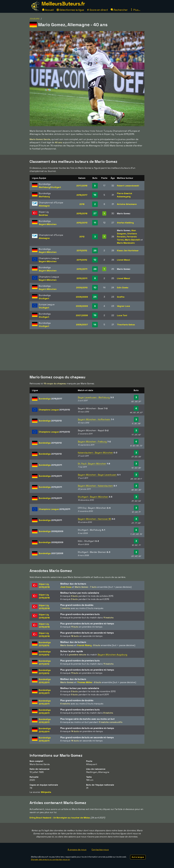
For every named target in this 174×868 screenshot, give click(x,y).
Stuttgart (56, 187)
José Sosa (66, 587)
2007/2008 (82, 315)
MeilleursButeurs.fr (63, 4)
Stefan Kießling (125, 223)
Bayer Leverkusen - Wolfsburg (94, 397)
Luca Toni (122, 315)
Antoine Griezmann (127, 204)
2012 (82, 237)
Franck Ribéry (84, 645)
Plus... (135, 10)
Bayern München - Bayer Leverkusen (97, 475)
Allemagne (44, 206)
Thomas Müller (85, 682)
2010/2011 (82, 269)
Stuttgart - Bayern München (93, 497)
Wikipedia (46, 792)
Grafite (121, 297)
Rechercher (119, 10)
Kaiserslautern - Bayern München (95, 453)
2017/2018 (82, 186)
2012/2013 (82, 223)
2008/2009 (82, 297)
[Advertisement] (87, 352)
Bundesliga (50, 399)
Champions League (54, 410)
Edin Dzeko (123, 287)
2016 (82, 204)
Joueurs (35, 19)
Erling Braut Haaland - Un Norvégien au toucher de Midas (60, 818)
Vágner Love (123, 306)
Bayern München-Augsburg (112, 655)
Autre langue (138, 857)
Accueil (48, 10)
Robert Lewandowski (128, 186)
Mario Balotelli (132, 240)
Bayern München (48, 224)
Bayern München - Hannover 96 (94, 519)
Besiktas (43, 215)
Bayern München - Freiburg (92, 442)
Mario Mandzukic (126, 243)
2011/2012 (82, 250)
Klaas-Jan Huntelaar (128, 250)
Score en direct (97, 10)
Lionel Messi (123, 260)
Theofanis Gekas (126, 325)
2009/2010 (82, 287)
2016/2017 (82, 195)
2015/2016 (82, 213)
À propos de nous (77, 850)
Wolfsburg (44, 187)
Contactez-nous (100, 850)
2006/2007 (82, 325)
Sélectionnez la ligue (70, 10)
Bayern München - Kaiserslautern (95, 486)
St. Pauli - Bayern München (92, 464)
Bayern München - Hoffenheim (94, 419)
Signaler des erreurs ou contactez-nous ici (50, 859)
